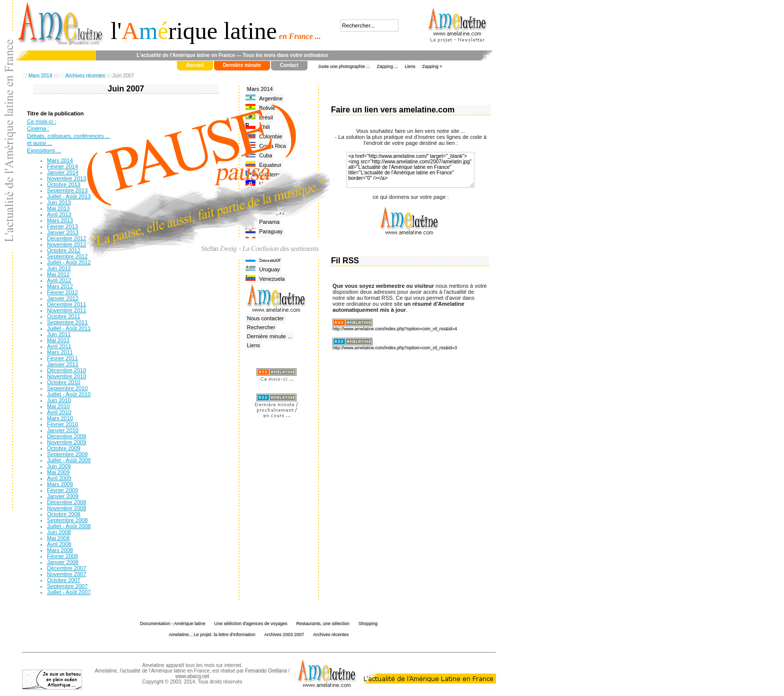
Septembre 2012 (67, 256)
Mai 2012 (58, 274)
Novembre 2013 (66, 178)
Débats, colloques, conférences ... (68, 136)
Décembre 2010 (66, 370)
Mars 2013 (60, 220)
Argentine (271, 98)
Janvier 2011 (63, 364)
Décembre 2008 (66, 502)
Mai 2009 (58, 472)
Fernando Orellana (266, 671)
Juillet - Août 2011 (69, 328)
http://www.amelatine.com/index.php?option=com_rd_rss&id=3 (395, 348)
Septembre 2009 (67, 454)
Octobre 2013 (64, 184)
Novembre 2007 (66, 574)
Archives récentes (85, 76)
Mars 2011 (60, 352)
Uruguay (269, 269)
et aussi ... (39, 143)
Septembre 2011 (67, 322)
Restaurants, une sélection (323, 624)
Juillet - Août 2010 (69, 394)
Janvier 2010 (63, 430)
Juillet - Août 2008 (69, 526)
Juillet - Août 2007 (69, 592)
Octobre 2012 (64, 250)
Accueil (195, 65)
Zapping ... (387, 66)
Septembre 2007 (67, 586)
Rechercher (261, 327)
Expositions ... (44, 150)
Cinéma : (38, 128)
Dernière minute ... (269, 336)
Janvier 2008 (63, 562)
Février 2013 (62, 226)
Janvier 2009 (63, 496)
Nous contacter (265, 318)
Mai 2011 (58, 340)
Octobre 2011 (64, 316)
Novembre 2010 (66, 376)
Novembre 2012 (66, 244)
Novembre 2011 (66, 310)
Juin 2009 (59, 466)
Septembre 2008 (67, 520)
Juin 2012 (59, 268)
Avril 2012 (59, 280)
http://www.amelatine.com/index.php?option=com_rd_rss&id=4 (395, 329)
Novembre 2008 (66, 508)
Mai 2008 (58, 538)
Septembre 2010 (67, 388)
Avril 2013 (59, 214)
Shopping (368, 624)
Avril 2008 (59, 544)
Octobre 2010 (64, 382)
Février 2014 (62, 166)
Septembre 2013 (67, 190)
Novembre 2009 (66, 442)
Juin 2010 (59, 400)
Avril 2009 (59, 478)
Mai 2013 (58, 208)
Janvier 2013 (63, 232)
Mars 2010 (60, 418)
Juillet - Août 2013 (69, 196)
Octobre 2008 (64, 514)
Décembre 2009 (66, 436)
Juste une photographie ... (344, 66)
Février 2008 (62, 556)
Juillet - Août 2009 (69, 460)
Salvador (270, 260)
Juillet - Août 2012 (69, 262)
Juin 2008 (59, 532)
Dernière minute (242, 65)
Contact (289, 65)
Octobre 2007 (64, 580)
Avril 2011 (59, 346)
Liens (410, 66)
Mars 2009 (60, 484)
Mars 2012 (60, 286)
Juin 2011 (59, 334)
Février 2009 (62, 490)
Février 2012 (62, 292)
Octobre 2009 (64, 448)
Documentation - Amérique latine (173, 624)
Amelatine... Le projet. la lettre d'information (212, 635)
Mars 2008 (60, 550)
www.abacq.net (192, 676)
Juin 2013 (59, 202)
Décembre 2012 (66, 238)
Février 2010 (62, 424)
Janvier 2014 (63, 172)
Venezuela (272, 279)
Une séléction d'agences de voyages (250, 624)
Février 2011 (62, 358)
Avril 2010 (59, 412)
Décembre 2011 (66, 304)
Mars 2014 (40, 76)
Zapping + (432, 66)
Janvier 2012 (63, 298)
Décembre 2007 (66, 568)
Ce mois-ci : (41, 121)
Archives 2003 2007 (284, 635)
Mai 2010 (58, 406)
